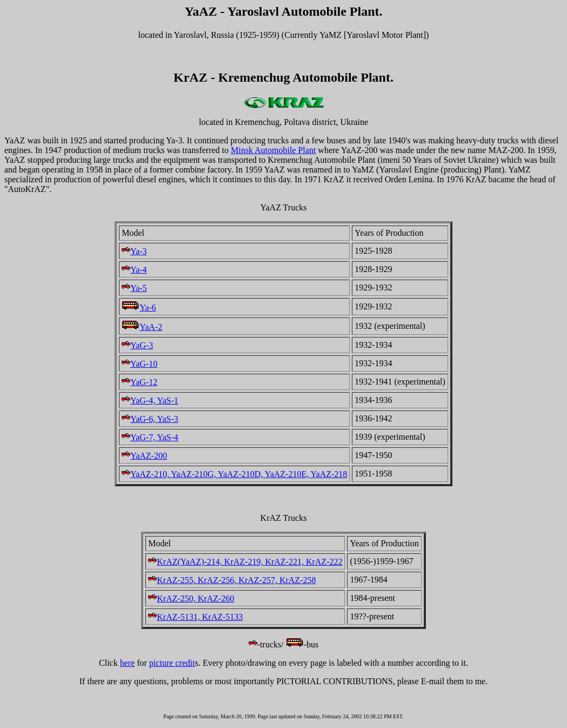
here (128, 663)
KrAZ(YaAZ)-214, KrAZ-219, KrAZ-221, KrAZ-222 (245, 562)
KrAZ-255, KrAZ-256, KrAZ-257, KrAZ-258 (232, 580)
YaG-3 (137, 345)
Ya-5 (134, 288)
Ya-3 (134, 251)
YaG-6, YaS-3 (150, 419)
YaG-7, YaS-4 (150, 437)
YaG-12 (139, 382)
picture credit (172, 663)
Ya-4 (134, 270)
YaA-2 (142, 327)
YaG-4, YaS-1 (150, 401)
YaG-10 (139, 364)
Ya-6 (139, 307)
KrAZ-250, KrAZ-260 (191, 598)
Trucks (295, 518)
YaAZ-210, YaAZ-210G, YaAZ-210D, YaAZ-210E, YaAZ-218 (234, 474)
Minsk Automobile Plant (273, 150)
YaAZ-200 (144, 456)
